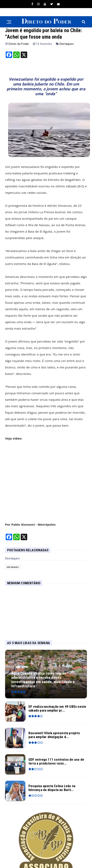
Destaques (67, 44)
